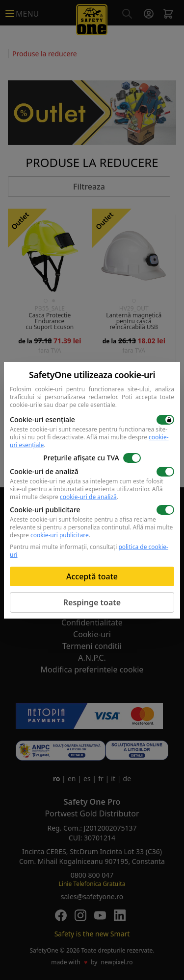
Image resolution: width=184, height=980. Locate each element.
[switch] (165, 420)
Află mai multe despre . (89, 441)
